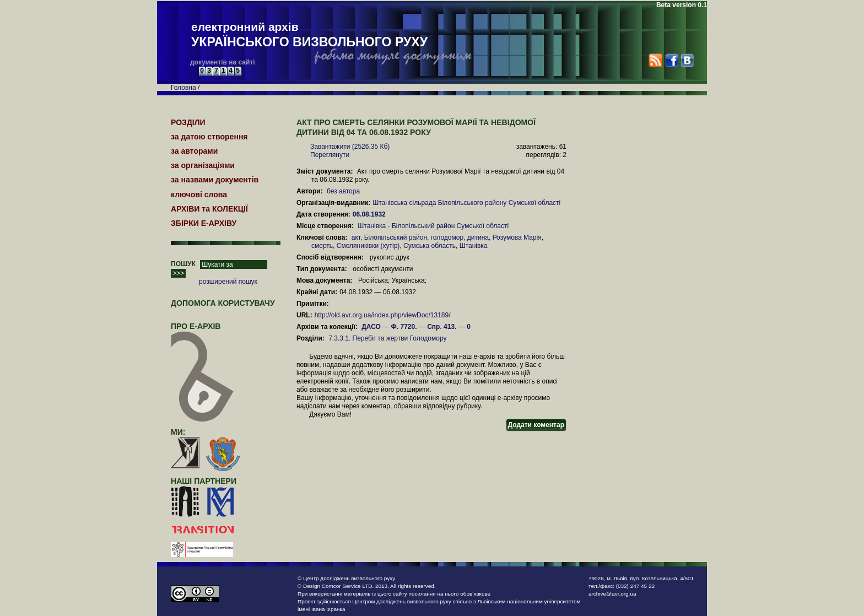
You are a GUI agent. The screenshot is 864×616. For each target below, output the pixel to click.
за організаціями (203, 165)
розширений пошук (228, 282)
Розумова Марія (517, 237)
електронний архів (309, 35)
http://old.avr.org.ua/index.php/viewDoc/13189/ (383, 315)
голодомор (447, 237)
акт (356, 237)
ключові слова (199, 194)
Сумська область (430, 246)
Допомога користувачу (223, 303)
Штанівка (474, 246)
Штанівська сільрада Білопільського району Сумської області (466, 203)
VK (687, 60)
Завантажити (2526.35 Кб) (350, 147)
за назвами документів (215, 180)
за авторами (194, 151)
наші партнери (204, 481)
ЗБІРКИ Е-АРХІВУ (204, 223)
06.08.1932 (370, 214)
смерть (322, 246)
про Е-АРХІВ (202, 331)
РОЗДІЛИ (188, 122)
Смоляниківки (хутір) (368, 246)
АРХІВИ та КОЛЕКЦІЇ (209, 209)
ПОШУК (183, 264)
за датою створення (209, 137)
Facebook (671, 60)
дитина (478, 237)
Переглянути (330, 155)
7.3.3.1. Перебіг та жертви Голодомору (387, 338)
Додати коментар (536, 425)
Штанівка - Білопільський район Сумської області (433, 226)
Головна (183, 88)
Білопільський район (396, 237)
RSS (655, 60)
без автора (343, 191)
